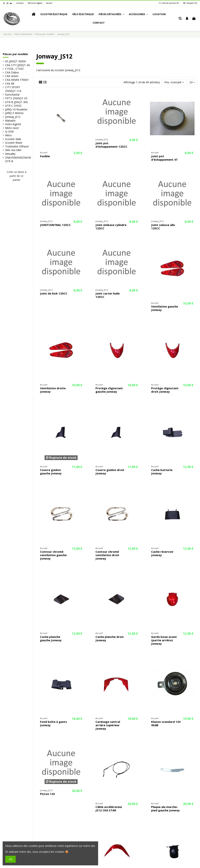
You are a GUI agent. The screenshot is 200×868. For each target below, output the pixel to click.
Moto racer (12, 128)
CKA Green (12, 76)
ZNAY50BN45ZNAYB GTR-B (18, 159)
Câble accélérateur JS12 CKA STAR (109, 809)
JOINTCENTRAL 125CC (55, 225)
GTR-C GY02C (13, 106)
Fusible (45, 156)
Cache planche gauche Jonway (51, 638)
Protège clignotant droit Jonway (165, 390)
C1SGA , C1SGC (15, 69)
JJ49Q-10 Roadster (16, 109)
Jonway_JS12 (13, 117)
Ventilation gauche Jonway (165, 308)
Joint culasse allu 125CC (163, 227)
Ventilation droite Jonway (53, 390)
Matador (10, 121)
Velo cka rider (13, 150)
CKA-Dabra (12, 72)
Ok (11, 859)
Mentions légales (35, 3)
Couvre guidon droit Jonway (110, 472)
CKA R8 (10, 84)
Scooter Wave (14, 143)
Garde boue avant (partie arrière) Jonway (164, 640)
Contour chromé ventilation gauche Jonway (53, 555)
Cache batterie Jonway (162, 472)
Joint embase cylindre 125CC (111, 227)
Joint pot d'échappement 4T (164, 158)
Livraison (20, 3)
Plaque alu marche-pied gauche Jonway (165, 809)
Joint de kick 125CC (54, 293)
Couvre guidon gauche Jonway (51, 472)
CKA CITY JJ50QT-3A (17, 65)
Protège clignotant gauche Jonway (109, 390)
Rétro (8, 135)
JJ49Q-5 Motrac (14, 113)
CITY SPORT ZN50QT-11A (13, 89)
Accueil (49, 3)
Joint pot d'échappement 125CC (111, 145)
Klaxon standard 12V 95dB (166, 723)
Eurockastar (12, 94)
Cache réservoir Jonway (162, 553)
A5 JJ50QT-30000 (15, 61)
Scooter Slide (13, 139)
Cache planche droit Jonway (110, 638)
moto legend (13, 124)
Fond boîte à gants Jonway (53, 723)
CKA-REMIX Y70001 (17, 80)
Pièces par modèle (15, 54)
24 (192, 82)
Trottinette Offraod (17, 146)
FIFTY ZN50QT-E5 (16, 98)
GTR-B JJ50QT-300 (16, 102)
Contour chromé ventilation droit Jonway (107, 555)
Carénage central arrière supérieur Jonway (108, 725)
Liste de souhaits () (169, 3)
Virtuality (10, 154)
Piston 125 (47, 794)
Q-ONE (9, 131)
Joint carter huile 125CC (108, 295)
